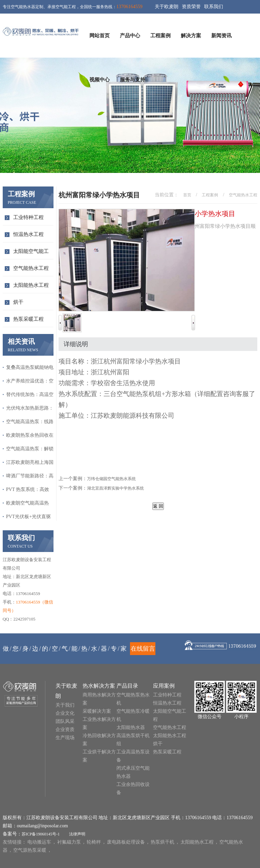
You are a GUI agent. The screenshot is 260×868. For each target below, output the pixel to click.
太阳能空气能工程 (31, 254)
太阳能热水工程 (31, 285)
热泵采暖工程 (28, 319)
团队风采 (65, 721)
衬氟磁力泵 (69, 842)
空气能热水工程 (31, 268)
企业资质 (65, 729)
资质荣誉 (191, 7)
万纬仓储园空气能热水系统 (111, 479)
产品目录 (127, 686)
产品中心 (130, 36)
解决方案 (191, 36)
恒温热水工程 (28, 234)
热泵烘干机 (162, 842)
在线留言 (143, 649)
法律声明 (77, 834)
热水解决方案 (99, 686)
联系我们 (214, 7)
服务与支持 (133, 80)
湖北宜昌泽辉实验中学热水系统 (115, 488)
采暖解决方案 (97, 711)
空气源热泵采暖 (30, 850)
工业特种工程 (28, 217)
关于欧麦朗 (167, 7)
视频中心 (100, 80)
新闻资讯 (221, 36)
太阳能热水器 (131, 727)
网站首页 (100, 36)
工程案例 (160, 36)
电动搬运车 (39, 842)
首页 (187, 195)
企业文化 (65, 713)
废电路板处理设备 (126, 842)
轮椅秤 (94, 842)
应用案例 (164, 686)
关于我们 (65, 705)
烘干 (18, 302)
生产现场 (65, 738)
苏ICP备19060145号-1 (41, 834)
